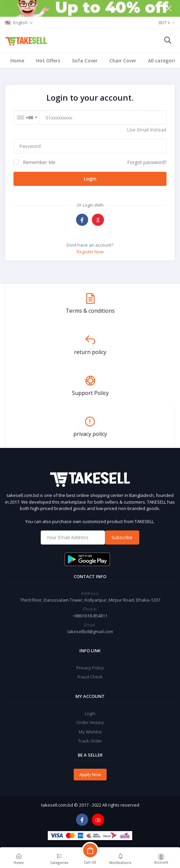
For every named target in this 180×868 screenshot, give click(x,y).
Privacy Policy (90, 668)
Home (17, 61)
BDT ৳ (164, 22)
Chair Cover (123, 61)
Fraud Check (90, 677)
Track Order (90, 741)
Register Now (90, 252)
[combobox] (27, 117)
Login (90, 179)
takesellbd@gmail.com (90, 631)
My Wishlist (90, 732)
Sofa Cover (85, 61)
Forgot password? (147, 162)
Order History (90, 722)
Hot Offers (48, 61)
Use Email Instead (147, 130)
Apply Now (90, 774)
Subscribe (122, 537)
